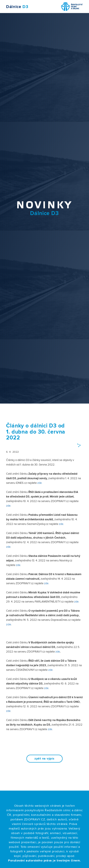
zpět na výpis (44, 759)
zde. (40, 483)
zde (8, 506)
